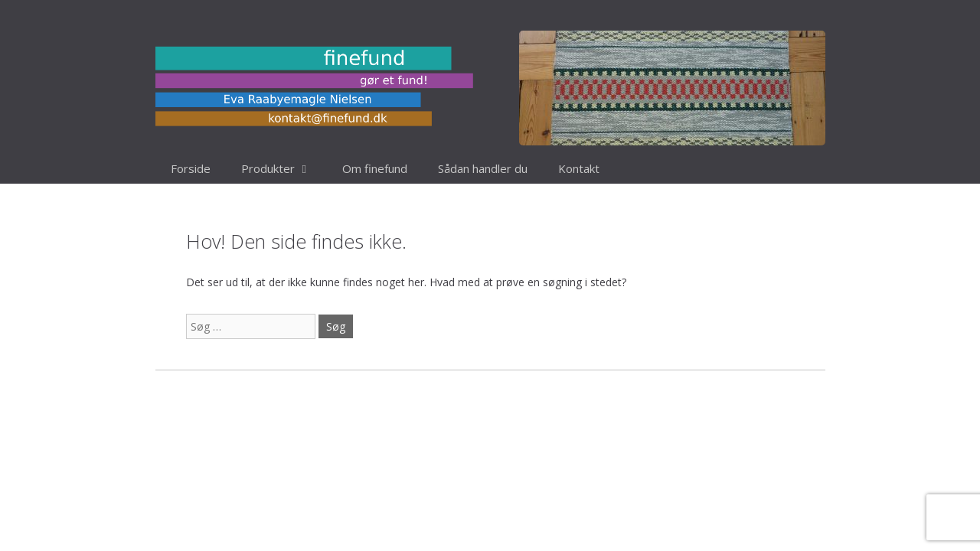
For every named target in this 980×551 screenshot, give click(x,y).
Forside (191, 168)
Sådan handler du (483, 168)
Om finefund (375, 168)
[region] (672, 88)
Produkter (284, 168)
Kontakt (579, 168)
